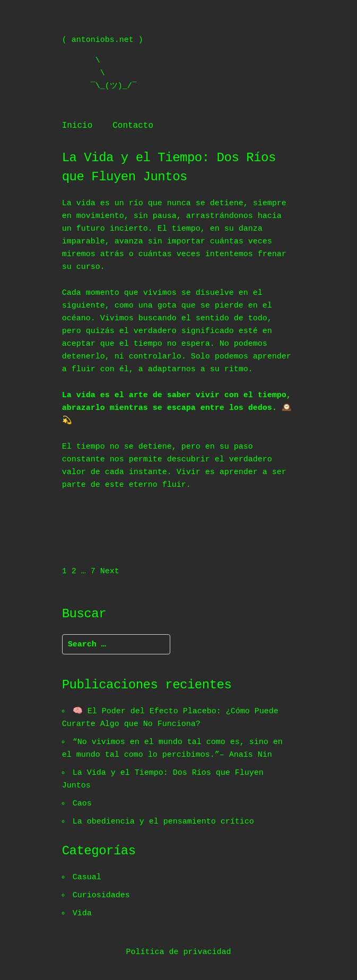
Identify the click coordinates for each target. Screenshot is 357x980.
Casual (88, 878)
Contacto (133, 126)
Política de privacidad (178, 952)
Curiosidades (102, 896)
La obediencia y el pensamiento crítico (164, 822)
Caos (83, 804)
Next (110, 572)
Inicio (77, 126)
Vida (83, 914)
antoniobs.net (103, 40)
